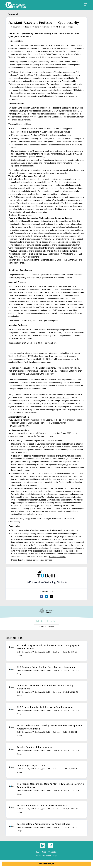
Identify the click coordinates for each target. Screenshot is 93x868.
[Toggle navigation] (85, 5)
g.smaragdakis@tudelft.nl (19, 426)
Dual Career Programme (27, 410)
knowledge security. (57, 557)
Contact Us (53, 852)
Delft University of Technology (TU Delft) (24, 27)
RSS (37, 852)
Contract (57, 652)
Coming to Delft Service (59, 398)
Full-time (45, 27)
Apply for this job (46, 864)
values (55, 197)
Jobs (44, 852)
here (15, 260)
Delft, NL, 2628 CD (58, 27)
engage (74, 197)
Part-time (57, 692)
